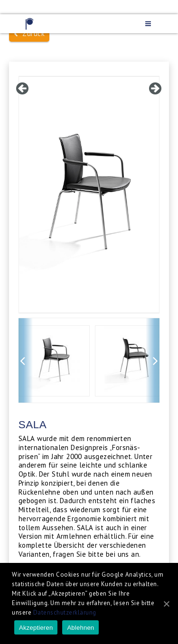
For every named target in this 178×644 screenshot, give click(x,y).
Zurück (29, 33)
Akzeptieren (36, 628)
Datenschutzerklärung (65, 612)
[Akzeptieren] (166, 604)
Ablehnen (80, 628)
